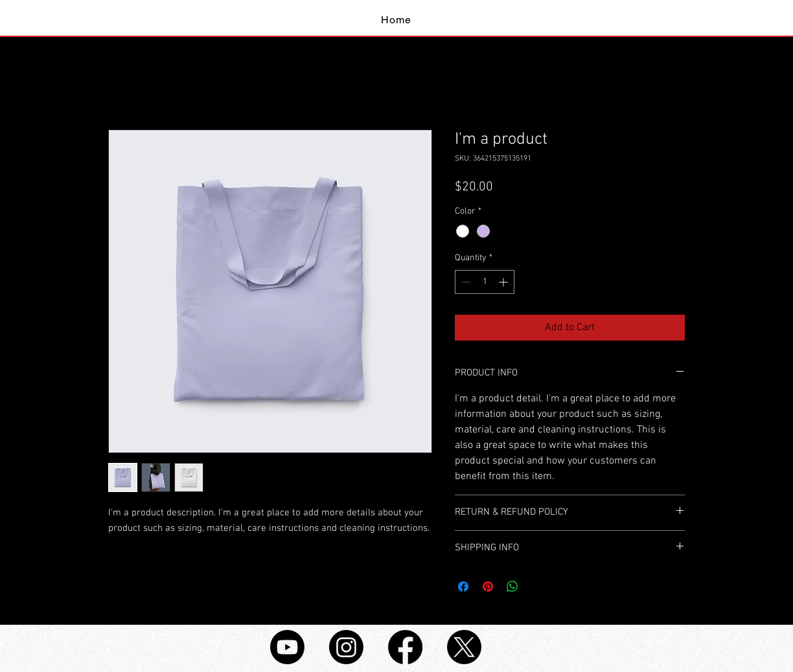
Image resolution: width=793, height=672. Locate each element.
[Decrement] (465, 282)
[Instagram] (346, 647)
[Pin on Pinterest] (488, 587)
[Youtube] (287, 647)
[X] (464, 647)
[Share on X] (537, 587)
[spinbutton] (485, 282)
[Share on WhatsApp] (512, 587)
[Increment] (504, 282)
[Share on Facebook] (463, 587)
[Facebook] (405, 647)
